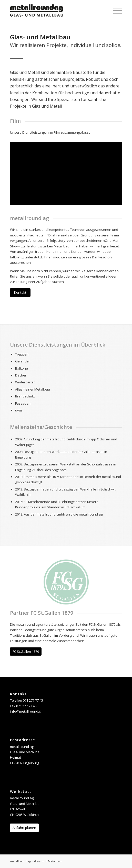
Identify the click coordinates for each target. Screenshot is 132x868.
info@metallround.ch (26, 711)
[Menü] (115, 10)
